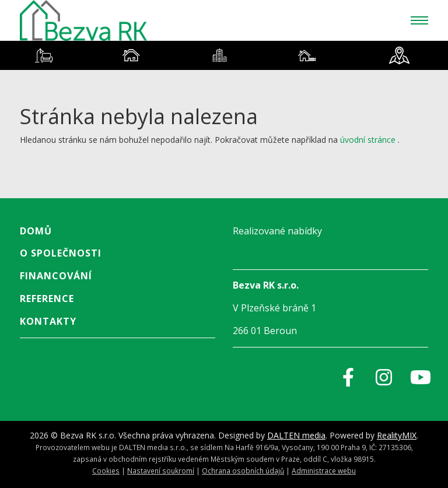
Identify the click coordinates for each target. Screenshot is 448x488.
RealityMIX (397, 435)
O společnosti (61, 253)
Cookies (106, 471)
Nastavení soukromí (161, 471)
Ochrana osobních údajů (243, 471)
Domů (36, 231)
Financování (56, 276)
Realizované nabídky (277, 231)
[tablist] (224, 55)
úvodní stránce (368, 140)
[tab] (44, 55)
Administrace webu (324, 471)
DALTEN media (296, 435)
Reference (47, 299)
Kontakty (48, 321)
